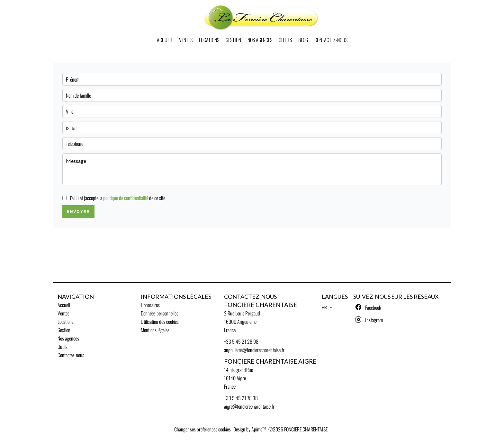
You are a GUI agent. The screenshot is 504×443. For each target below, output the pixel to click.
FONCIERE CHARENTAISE (261, 305)
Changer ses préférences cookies (203, 429)
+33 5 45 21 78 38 (241, 398)
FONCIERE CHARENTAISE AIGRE (270, 361)
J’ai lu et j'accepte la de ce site (117, 198)
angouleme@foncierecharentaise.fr (254, 350)
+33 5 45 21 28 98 (241, 341)
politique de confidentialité (126, 198)
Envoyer (79, 212)
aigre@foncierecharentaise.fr (249, 406)
